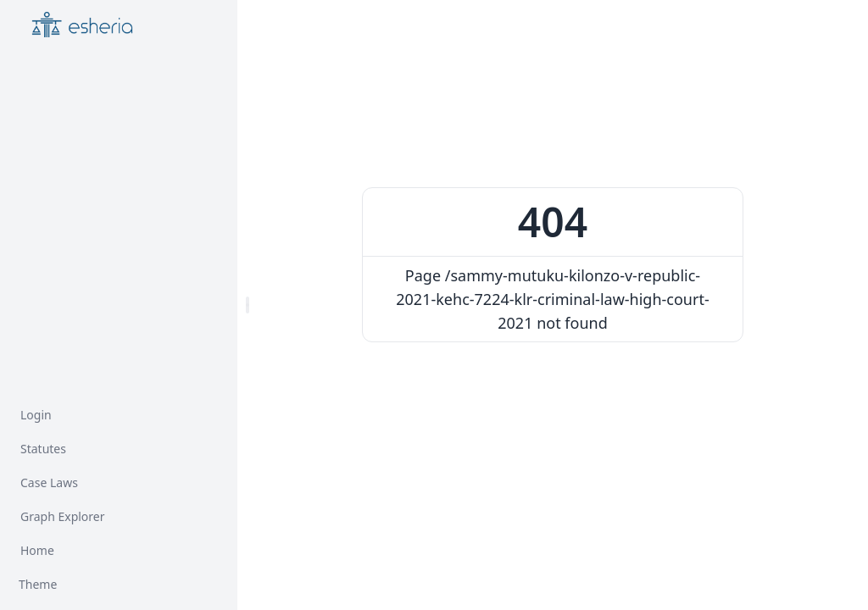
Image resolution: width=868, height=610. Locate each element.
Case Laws (49, 482)
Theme (38, 584)
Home (37, 550)
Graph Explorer (63, 516)
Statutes (43, 449)
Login (36, 415)
